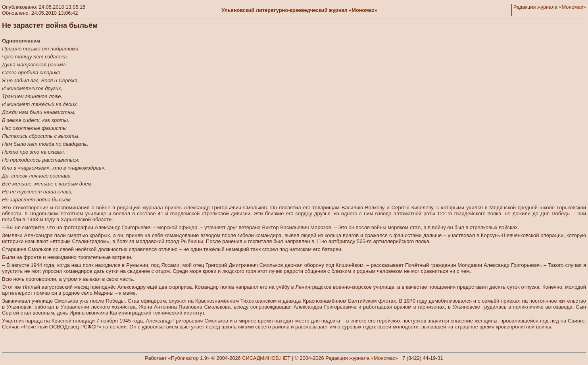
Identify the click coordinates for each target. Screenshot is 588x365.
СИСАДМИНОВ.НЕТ (266, 358)
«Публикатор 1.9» (189, 358)
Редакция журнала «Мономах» (550, 7)
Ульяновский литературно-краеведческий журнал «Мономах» (299, 10)
